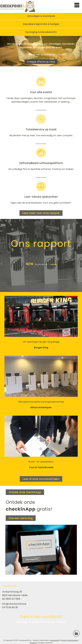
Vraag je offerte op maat (41, 62)
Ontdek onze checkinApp (25, 492)
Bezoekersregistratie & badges (41, 24)
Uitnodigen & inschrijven (41, 16)
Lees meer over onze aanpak (41, 213)
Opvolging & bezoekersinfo (41, 32)
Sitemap (33, 643)
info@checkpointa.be (14, 604)
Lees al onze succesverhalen (41, 479)
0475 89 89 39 (10, 607)
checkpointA (55, 640)
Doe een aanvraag (21, 518)
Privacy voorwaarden (69, 640)
